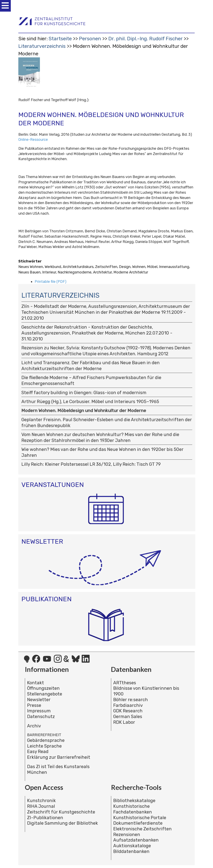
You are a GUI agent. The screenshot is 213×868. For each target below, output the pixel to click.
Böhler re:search (131, 700)
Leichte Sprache (44, 746)
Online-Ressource (33, 140)
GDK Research (128, 711)
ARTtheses (125, 683)
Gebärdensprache (46, 740)
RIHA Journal (41, 806)
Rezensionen (127, 835)
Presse (34, 705)
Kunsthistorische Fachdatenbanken (133, 809)
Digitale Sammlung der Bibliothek (63, 823)
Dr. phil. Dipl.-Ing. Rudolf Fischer (145, 39)
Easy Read (38, 752)
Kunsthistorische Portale (140, 818)
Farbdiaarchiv (128, 705)
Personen (90, 39)
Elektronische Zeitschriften (142, 829)
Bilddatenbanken (131, 851)
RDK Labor (124, 722)
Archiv (34, 726)
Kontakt (36, 683)
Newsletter (39, 700)
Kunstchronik (41, 801)
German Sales (128, 717)
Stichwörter (30, 261)
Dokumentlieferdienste (138, 823)
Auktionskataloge (132, 846)
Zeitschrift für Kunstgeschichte (61, 812)
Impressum (39, 711)
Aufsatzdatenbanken (136, 840)
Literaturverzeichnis (42, 46)
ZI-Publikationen (45, 818)
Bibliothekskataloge (134, 801)
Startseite (60, 39)
